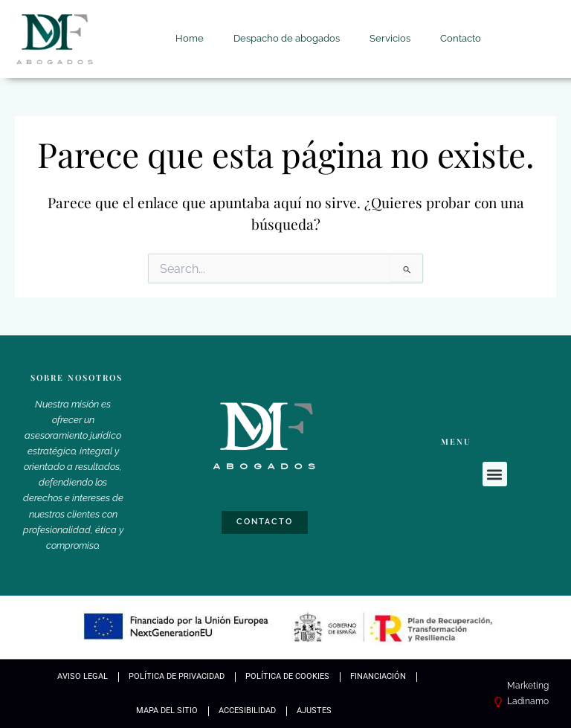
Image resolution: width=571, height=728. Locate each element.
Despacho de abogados (287, 38)
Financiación (378, 676)
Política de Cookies (287, 676)
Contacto (461, 38)
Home (190, 38)
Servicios (390, 38)
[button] (495, 474)
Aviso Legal (83, 676)
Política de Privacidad (177, 676)
